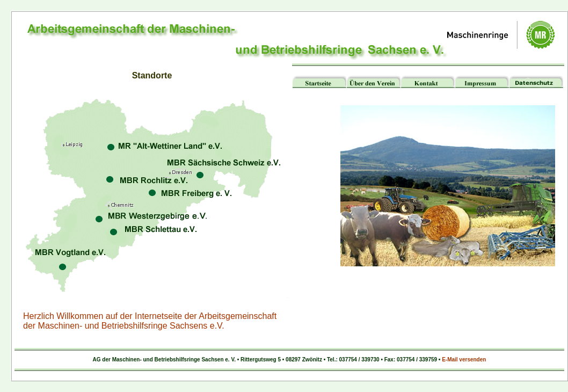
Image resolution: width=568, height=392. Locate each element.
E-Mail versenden (464, 360)
